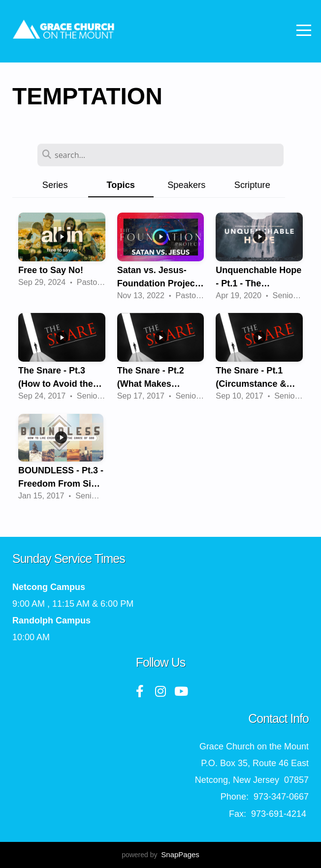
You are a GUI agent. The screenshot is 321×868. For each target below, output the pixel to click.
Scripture (252, 185)
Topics (121, 185)
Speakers (186, 185)
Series (55, 185)
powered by (160, 855)
